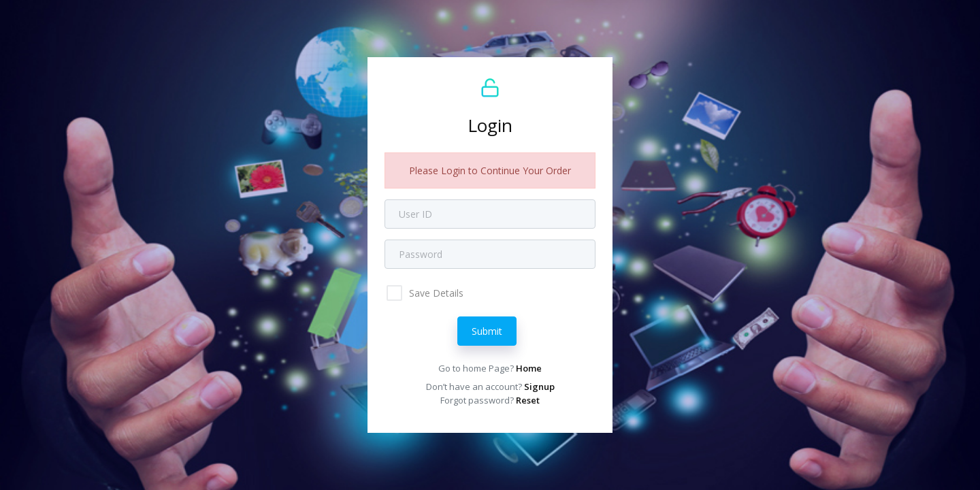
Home (529, 368)
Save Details (435, 293)
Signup (539, 387)
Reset (528, 400)
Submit (487, 331)
